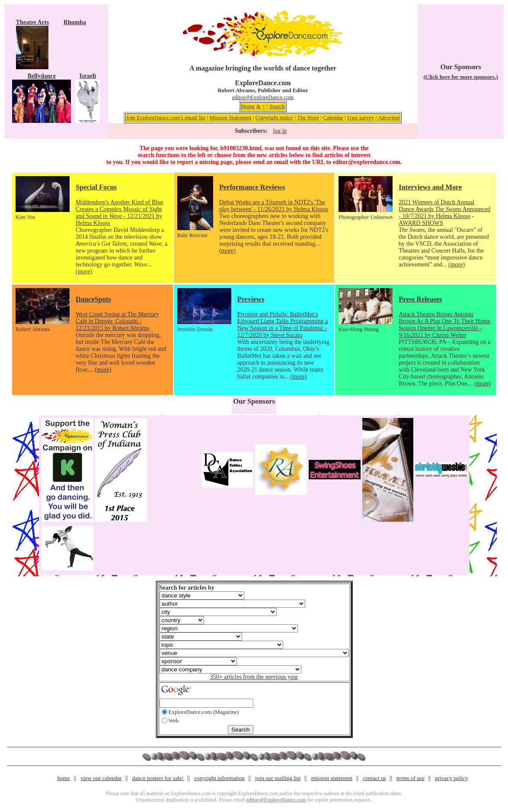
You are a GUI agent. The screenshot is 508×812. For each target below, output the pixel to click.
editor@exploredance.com (366, 162)
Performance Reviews (252, 187)
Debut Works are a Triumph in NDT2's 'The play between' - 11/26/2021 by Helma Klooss (274, 206)
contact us (374, 778)
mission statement (332, 778)
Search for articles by (187, 588)
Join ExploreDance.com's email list (166, 117)
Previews (251, 299)
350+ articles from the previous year (254, 677)
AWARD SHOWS (421, 223)
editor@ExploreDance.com (263, 97)
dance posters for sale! (158, 778)
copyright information (219, 778)
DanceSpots (93, 299)
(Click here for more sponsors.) (461, 77)
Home (248, 106)
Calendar (333, 117)
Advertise (389, 117)
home (64, 778)
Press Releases (420, 299)
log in (280, 131)
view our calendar (101, 778)
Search (277, 106)
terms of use (411, 778)
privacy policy (451, 778)
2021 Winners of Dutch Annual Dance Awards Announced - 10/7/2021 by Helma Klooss (444, 209)
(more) (84, 271)
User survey (361, 117)
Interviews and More (430, 187)
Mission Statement (230, 117)
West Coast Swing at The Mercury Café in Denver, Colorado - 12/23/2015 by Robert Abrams (117, 321)
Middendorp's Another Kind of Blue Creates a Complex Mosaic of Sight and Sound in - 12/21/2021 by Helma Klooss (119, 213)
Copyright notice (274, 117)
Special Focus (96, 187)
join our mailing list (278, 778)
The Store (308, 117)
